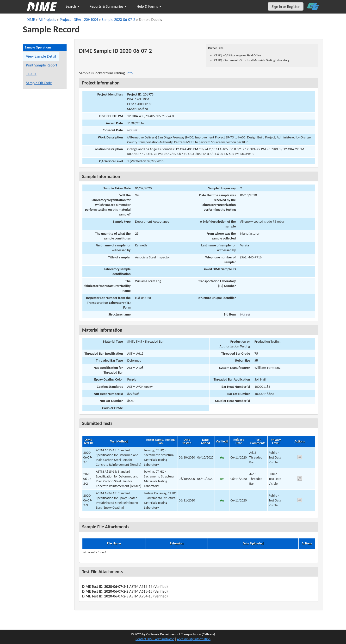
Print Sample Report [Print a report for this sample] (42, 65)
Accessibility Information (194, 639)
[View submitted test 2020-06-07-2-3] (300, 501)
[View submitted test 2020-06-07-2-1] (300, 458)
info (130, 73)
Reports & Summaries (108, 6)
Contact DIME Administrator (155, 639)
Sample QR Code (39, 83)
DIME (31, 20)
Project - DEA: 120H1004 (79, 20)
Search (72, 6)
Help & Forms (149, 6)
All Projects (47, 20)
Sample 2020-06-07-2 (119, 20)
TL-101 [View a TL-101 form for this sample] (31, 74)
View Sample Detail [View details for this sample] (41, 56)
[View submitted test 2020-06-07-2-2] (300, 479)
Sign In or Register (286, 7)
